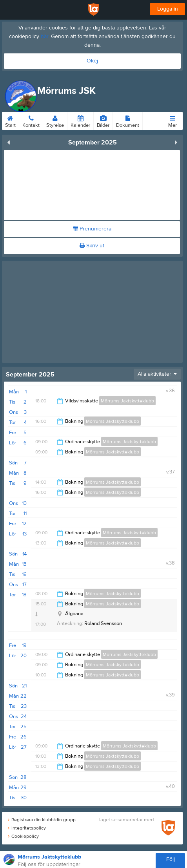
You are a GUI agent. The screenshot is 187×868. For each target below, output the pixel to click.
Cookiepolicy (23, 836)
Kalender (80, 120)
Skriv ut (92, 246)
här (44, 37)
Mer (172, 120)
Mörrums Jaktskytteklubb (127, 401)
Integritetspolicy (27, 828)
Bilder (103, 120)
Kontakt (31, 120)
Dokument (128, 120)
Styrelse (55, 120)
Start (10, 120)
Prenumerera (92, 229)
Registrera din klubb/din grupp (42, 820)
